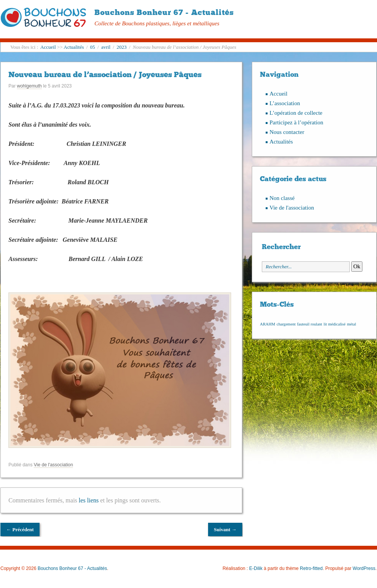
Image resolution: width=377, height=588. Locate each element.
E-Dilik (256, 568)
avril (106, 47)
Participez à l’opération (296, 122)
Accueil (48, 47)
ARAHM (268, 324)
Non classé (282, 198)
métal (352, 324)
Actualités (74, 47)
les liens (89, 500)
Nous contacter (287, 132)
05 (93, 47)
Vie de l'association (53, 465)
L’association (285, 103)
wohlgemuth (29, 86)
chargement (286, 324)
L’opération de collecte (296, 113)
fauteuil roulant (310, 324)
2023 (122, 47)
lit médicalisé (335, 324)
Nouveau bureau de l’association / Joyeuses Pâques (105, 74)
